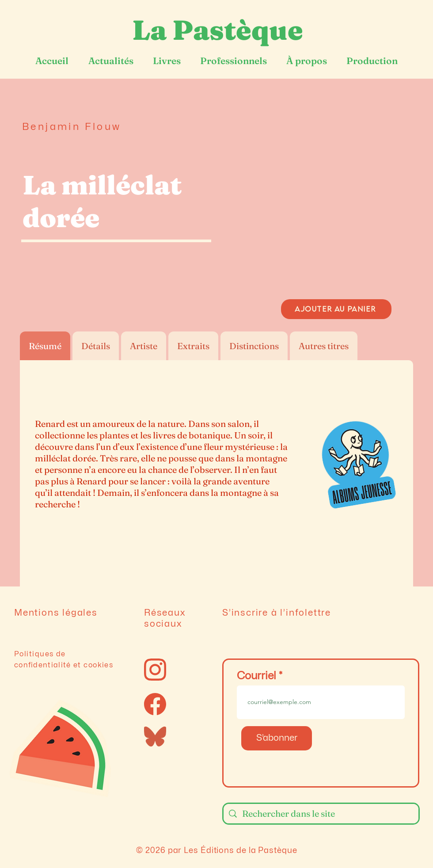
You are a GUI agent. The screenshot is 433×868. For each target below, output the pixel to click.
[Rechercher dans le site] (321, 814)
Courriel (256, 676)
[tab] (45, 346)
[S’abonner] (277, 738)
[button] (336, 204)
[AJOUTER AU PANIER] (336, 309)
